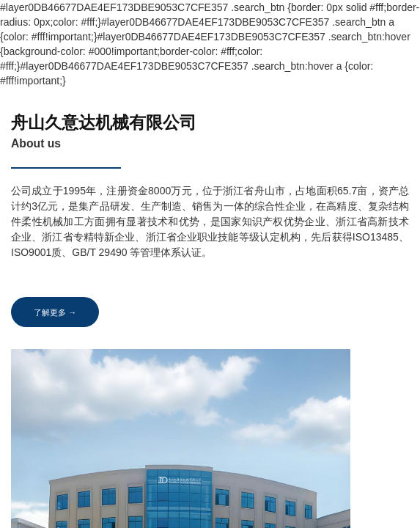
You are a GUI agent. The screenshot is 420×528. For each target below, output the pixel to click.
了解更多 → (59, 312)
